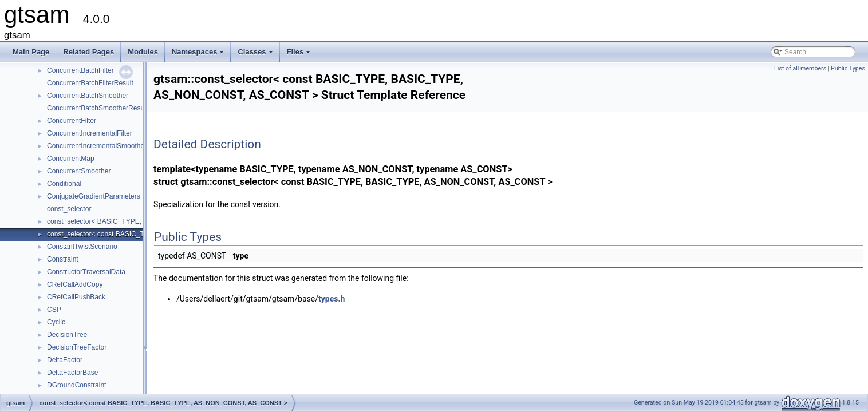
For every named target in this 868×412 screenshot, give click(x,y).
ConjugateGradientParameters (94, 196)
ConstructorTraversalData (86, 272)
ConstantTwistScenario (82, 247)
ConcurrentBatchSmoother (88, 96)
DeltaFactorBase (72, 373)
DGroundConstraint (76, 385)
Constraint (63, 259)
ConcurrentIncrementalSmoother (97, 146)
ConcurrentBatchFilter (80, 70)
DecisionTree (67, 335)
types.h (332, 299)
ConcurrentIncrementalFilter (90, 133)
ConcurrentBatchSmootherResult (97, 108)
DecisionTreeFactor (77, 347)
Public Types (848, 68)
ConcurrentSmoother (79, 171)
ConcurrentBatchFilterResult (90, 83)
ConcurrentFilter (72, 121)
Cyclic (56, 322)
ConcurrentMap (71, 159)
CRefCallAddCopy (75, 284)
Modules (143, 52)
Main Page (31, 52)
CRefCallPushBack (76, 297)
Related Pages (88, 52)
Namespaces (199, 55)
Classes (256, 55)
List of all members (800, 68)
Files (300, 55)
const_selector (69, 209)
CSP (54, 310)
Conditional (64, 184)
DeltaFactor (65, 360)
